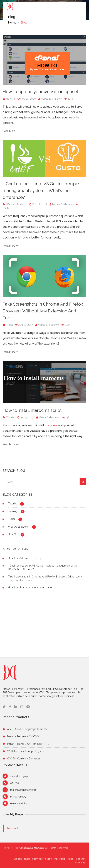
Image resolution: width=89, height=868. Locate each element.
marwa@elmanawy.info (23, 790)
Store (48, 859)
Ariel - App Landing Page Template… (28, 729)
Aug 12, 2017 (25, 325)
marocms (51, 425)
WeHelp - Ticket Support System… (27, 751)
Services (36, 859)
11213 (66, 325)
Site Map (79, 863)
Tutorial (10, 417)
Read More (11, 131)
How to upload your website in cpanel (40, 92)
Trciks (9, 325)
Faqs (70, 859)
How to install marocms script (32, 410)
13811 (67, 417)
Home (12, 23)
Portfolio (59, 859)
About (17, 859)
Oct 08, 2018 (39, 204)
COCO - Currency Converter (24, 759)
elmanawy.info (18, 803)
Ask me (14, 783)
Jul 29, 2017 (26, 417)
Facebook (13, 828)
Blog (23, 23)
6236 (69, 99)
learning (13, 511)
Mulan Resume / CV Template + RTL (28, 744)
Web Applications (16, 204)
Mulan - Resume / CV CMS (23, 736)
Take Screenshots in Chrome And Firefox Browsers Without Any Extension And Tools (43, 311)
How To (10, 99)
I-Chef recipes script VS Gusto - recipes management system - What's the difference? (41, 190)
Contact (80, 859)
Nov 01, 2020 (28, 99)
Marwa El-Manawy (50, 99)
